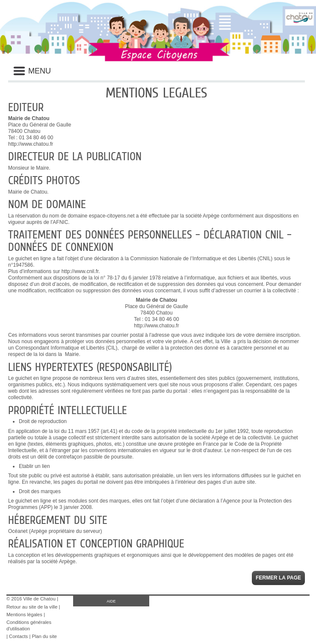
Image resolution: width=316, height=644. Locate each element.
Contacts (18, 636)
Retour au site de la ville (32, 607)
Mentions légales (24, 615)
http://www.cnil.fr (80, 271)
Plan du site (44, 636)
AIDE (111, 601)
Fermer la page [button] (278, 578)
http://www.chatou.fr (31, 144)
